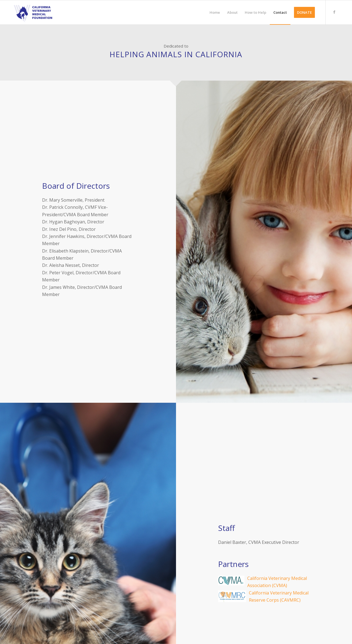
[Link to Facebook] (334, 12)
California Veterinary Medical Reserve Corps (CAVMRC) (264, 597)
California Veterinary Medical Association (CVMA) (264, 582)
